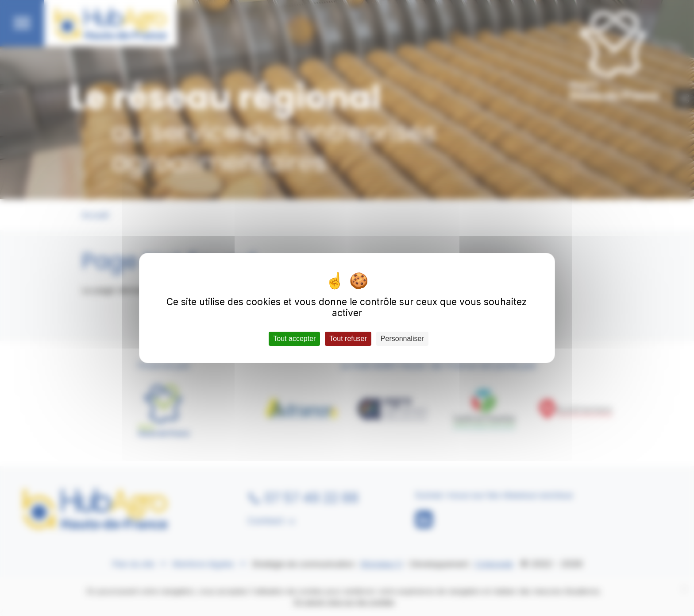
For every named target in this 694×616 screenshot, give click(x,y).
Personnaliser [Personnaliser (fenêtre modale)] (402, 339)
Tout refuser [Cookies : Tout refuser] (348, 339)
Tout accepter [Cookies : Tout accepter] (294, 339)
